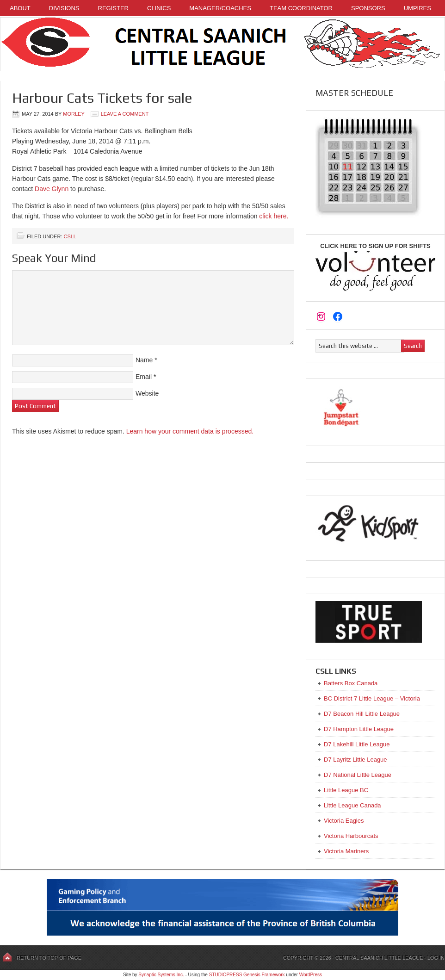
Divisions (64, 8)
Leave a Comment (125, 114)
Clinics (159, 8)
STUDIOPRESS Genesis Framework (247, 975)
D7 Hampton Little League (359, 729)
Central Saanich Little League (222, 44)
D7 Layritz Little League (355, 760)
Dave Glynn (52, 189)
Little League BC (346, 790)
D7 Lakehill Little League (357, 744)
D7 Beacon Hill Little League (362, 714)
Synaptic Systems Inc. (161, 975)
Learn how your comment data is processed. (190, 431)
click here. (274, 216)
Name (144, 360)
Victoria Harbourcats (351, 836)
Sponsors (368, 8)
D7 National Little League (358, 775)
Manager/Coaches (220, 8)
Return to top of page (49, 958)
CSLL (70, 236)
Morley (74, 114)
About (20, 8)
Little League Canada (352, 805)
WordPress (311, 975)
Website (147, 393)
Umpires (417, 8)
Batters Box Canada (351, 683)
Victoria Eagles (344, 821)
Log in (436, 958)
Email (144, 377)
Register (113, 8)
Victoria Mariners (346, 851)
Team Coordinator (301, 8)
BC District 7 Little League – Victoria (372, 698)
